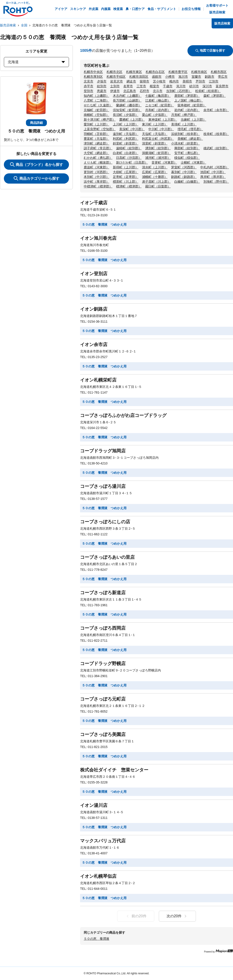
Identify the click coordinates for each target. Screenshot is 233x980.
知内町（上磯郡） (96, 96)
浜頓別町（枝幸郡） (185, 134)
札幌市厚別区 (93, 77)
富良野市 (222, 86)
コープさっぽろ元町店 (103, 699)
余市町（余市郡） (216, 110)
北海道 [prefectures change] (36, 62)
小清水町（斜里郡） (185, 143)
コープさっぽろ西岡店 (103, 628)
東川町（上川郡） (155, 124)
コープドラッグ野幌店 (103, 663)
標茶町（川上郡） (126, 182)
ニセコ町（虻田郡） (160, 105)
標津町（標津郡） (129, 186)
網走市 (131, 81)
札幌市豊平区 (178, 72)
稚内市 (174, 81)
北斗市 (158, 91)
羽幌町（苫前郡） (96, 134)
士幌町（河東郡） (193, 162)
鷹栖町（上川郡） (132, 120)
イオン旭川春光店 (98, 238)
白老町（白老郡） (126, 153)
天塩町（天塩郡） (155, 134)
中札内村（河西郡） (215, 167)
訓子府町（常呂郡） (98, 148)
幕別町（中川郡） (184, 172)
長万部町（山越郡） (127, 100)
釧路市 (210, 77)
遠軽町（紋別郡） (129, 148)
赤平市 (89, 86)
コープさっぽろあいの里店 (107, 557)
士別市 (115, 86)
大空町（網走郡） (96, 153)
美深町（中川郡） (132, 129)
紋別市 (102, 86)
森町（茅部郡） (215, 96)
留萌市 (144, 81)
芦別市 (200, 81)
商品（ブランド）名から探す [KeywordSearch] (37, 165)
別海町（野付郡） (216, 182)
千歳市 (168, 86)
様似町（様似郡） (187, 158)
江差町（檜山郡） (158, 100)
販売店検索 (8, 25)
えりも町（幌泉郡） (98, 162)
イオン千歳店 (94, 203)
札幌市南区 (199, 72)
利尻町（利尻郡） (126, 139)
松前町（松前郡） (208, 91)
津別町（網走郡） (96, 143)
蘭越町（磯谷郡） (129, 105)
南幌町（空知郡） (96, 115)
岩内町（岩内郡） (187, 110)
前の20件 (136, 916)
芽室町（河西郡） (184, 167)
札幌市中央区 (93, 72)
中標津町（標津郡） (98, 186)
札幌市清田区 (139, 77)
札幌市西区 (219, 72)
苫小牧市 (159, 81)
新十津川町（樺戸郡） (100, 120)
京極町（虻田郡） (96, 110)
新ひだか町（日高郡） (132, 162)
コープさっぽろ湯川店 (103, 486)
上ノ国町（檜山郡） (189, 100)
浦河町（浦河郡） (158, 158)
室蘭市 (196, 77)
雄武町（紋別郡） (216, 148)
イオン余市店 (94, 344)
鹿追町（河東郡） (96, 167)
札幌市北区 (114, 72)
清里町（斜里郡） (155, 143)
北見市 (89, 81)
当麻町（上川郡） (193, 120)
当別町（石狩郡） (179, 91)
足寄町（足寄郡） (126, 177)
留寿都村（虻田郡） (192, 105)
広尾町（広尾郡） (155, 172)
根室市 (154, 86)
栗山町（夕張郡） (155, 115)
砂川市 (194, 86)
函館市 (157, 77)
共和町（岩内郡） (158, 110)
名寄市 (128, 86)
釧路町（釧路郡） (184, 177)
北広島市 (130, 91)
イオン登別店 (94, 274)
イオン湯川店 (94, 805)
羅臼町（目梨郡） (158, 186)
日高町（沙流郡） (129, 158)
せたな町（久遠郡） (98, 105)
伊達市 (115, 91)
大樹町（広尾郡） (126, 172)
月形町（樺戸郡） (184, 115)
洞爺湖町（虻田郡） (156, 153)
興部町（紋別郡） (187, 148)
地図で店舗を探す (210, 50)
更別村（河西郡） (96, 172)
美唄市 (187, 81)
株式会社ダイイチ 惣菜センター (114, 770)
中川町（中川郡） (161, 129)
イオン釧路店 (94, 309)
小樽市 (170, 77)
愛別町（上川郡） (96, 124)
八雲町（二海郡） (96, 100)
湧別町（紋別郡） (158, 148)
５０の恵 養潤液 (96, 939)
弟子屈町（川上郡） (156, 182)
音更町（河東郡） (164, 162)
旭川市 (183, 77)
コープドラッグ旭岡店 (103, 451)
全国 (24, 25)
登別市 (89, 91)
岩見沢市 (116, 81)
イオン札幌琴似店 (98, 876)
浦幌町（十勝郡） (155, 177)
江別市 (214, 81)
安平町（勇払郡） (187, 153)
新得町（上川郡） (126, 167)
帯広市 (223, 77)
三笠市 (141, 86)
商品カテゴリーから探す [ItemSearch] (37, 178)
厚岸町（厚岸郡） (213, 177)
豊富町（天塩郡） (96, 139)
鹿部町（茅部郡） (187, 96)
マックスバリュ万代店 (103, 841)
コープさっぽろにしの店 (105, 522)
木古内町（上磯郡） (127, 96)
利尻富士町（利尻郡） (158, 139)
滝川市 (181, 86)
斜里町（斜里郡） (126, 143)
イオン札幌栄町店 (98, 380)
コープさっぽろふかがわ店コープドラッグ (123, 415)
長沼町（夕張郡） (126, 115)
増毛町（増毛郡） (190, 129)
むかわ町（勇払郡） (98, 158)
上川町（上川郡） (126, 124)
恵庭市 (102, 91)
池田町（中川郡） (213, 172)
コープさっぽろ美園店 (103, 734)
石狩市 (144, 91)
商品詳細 (36, 123)
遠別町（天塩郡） (126, 134)
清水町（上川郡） (155, 167)
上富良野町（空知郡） (100, 129)
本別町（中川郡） (96, 177)
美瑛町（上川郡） (184, 124)
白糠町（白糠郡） (187, 182)
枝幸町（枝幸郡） (216, 134)
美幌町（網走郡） (190, 139)
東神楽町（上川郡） (163, 120)
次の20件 (177, 916)
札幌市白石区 (155, 72)
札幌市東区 (134, 72)
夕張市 (102, 81)
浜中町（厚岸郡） (96, 182)
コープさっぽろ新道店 (103, 593)
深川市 (207, 86)
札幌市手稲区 (116, 77)
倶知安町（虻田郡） (127, 110)
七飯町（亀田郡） (158, 96)
